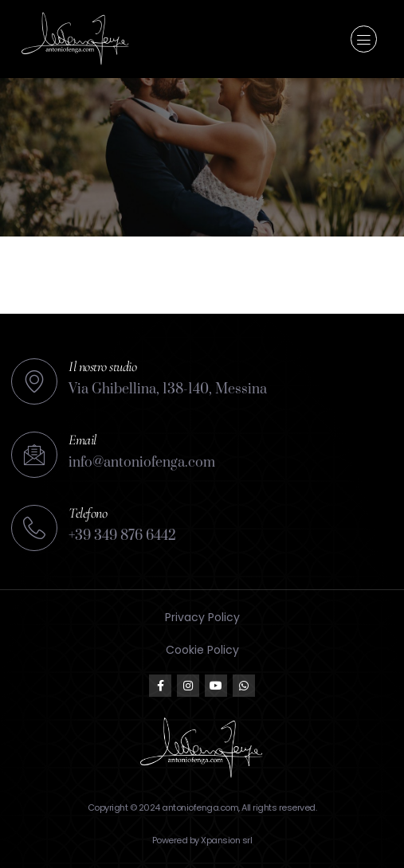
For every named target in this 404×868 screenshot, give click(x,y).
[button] (364, 39)
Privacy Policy (202, 617)
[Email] (34, 455)
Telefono (88, 513)
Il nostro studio (102, 366)
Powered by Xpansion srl (202, 840)
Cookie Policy (202, 650)
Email (82, 440)
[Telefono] (34, 528)
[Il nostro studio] (34, 381)
